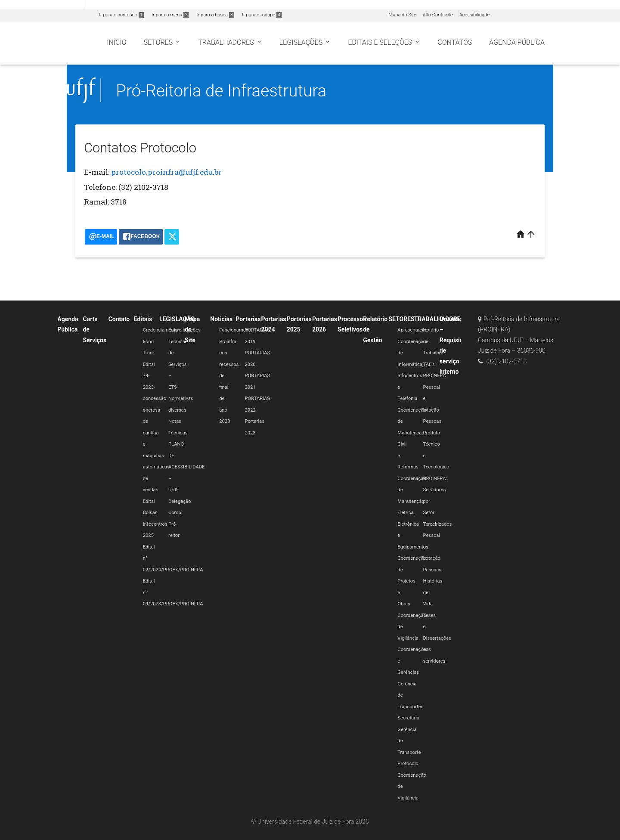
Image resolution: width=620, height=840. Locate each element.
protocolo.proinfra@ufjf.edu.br (166, 172)
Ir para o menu (170, 15)
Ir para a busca (215, 15)
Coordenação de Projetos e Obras (412, 581)
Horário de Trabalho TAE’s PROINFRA (435, 353)
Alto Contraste (438, 15)
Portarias (248, 319)
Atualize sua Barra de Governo (132, 5)
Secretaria (408, 718)
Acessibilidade (474, 15)
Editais (143, 319)
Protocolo (408, 764)
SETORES (401, 319)
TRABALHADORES (439, 319)
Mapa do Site (402, 15)
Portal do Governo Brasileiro (43, 5)
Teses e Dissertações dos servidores (437, 638)
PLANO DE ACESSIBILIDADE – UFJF (187, 467)
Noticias (221, 319)
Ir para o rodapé (262, 15)
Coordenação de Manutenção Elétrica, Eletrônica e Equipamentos (413, 513)
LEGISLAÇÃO (177, 319)
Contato (119, 319)
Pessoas (432, 421)
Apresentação (412, 330)
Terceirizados (438, 524)
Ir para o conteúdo (121, 15)
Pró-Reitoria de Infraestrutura (221, 91)
